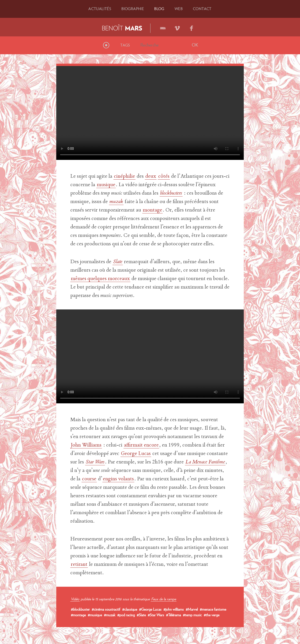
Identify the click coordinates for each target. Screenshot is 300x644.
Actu (100, 9)
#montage (78, 615)
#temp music (192, 615)
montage (152, 210)
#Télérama (173, 615)
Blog (159, 9)
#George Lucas (150, 609)
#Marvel (192, 609)
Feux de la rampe (164, 599)
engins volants (118, 479)
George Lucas (136, 454)
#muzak (110, 615)
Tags (125, 45)
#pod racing (126, 615)
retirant (79, 565)
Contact (202, 9)
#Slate (141, 615)
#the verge (212, 615)
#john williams (174, 609)
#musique (95, 615)
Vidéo (75, 599)
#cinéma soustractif (106, 609)
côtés (164, 177)
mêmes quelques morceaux (100, 279)
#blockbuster (80, 609)
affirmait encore (141, 445)
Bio (133, 9)
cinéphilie (124, 177)
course (89, 479)
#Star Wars (156, 615)
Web (179, 9)
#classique (130, 609)
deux (151, 177)
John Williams (86, 445)
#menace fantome (213, 609)
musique (106, 185)
